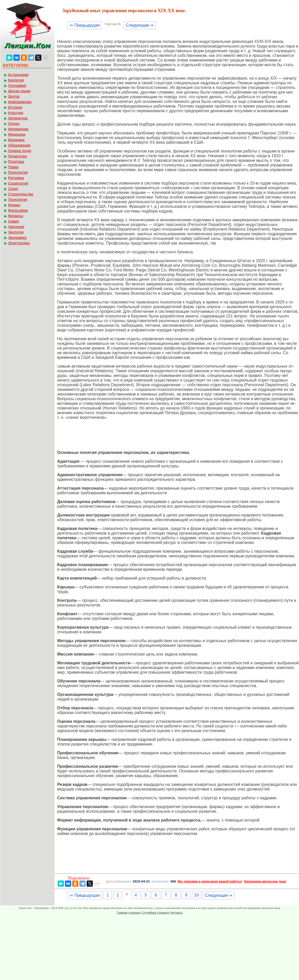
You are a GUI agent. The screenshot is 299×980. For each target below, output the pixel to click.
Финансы (16, 216)
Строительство (21, 194)
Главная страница (129, 913)
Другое (14, 96)
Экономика (17, 238)
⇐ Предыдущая (85, 25)
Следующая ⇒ (140, 25)
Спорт (13, 189)
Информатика (20, 102)
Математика (18, 129)
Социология (18, 183)
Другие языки (19, 91)
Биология (16, 80)
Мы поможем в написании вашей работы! (210, 882)
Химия (13, 221)
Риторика (16, 178)
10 (197, 895)
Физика (14, 205)
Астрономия (18, 75)
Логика (14, 124)
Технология (18, 200)
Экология (16, 232)
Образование (19, 145)
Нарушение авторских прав (265, 882)
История (15, 107)
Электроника (19, 243)
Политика (16, 162)
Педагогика (17, 156)
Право (13, 167)
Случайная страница (155, 913)
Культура (16, 113)
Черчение (16, 227)
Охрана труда (20, 151)
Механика (16, 140)
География (17, 86)
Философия (18, 210)
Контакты (176, 913)
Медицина (17, 134)
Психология (18, 172)
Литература (18, 118)
